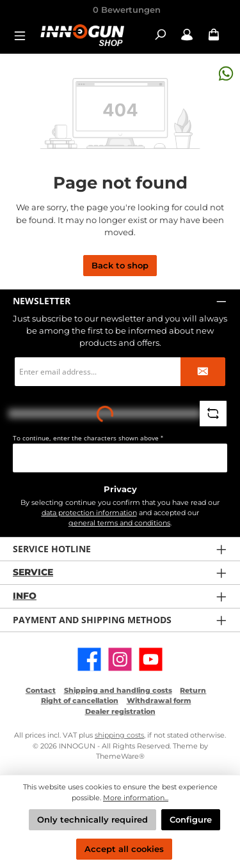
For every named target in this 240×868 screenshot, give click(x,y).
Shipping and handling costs (118, 690)
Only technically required (92, 820)
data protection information (89, 513)
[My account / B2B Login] (187, 35)
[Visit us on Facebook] (89, 659)
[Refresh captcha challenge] (213, 414)
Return (193, 690)
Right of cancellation (80, 701)
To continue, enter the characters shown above (88, 438)
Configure (191, 820)
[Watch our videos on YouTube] (151, 659)
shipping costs (119, 735)
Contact (41, 690)
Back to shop (120, 266)
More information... (136, 798)
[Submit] (203, 372)
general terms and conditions (119, 523)
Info (25, 596)
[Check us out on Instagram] (120, 659)
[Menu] (24, 35)
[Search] (160, 35)
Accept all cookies (124, 849)
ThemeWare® (120, 756)
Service (33, 572)
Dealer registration (120, 711)
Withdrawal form (159, 701)
